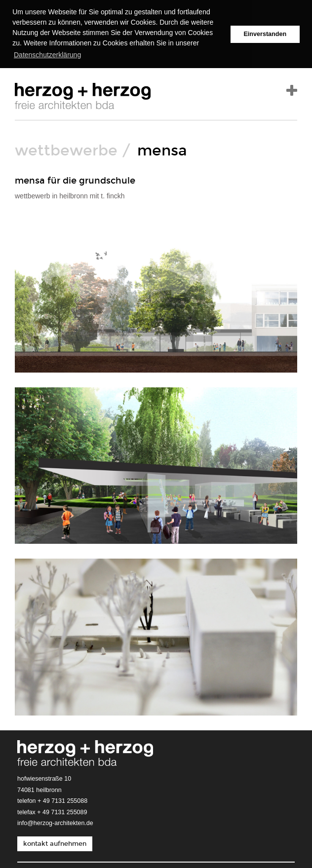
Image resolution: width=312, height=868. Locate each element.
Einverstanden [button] (265, 34)
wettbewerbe (66, 150)
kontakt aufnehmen (55, 843)
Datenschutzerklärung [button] (47, 55)
